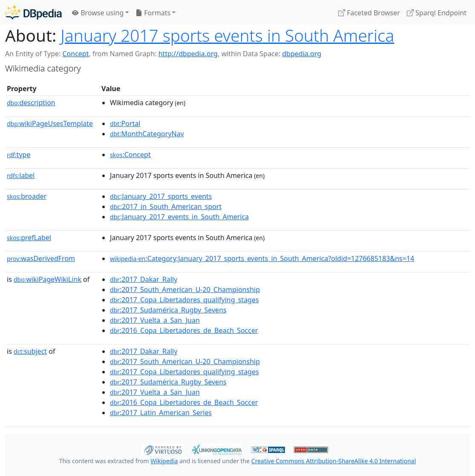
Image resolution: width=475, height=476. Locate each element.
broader (27, 196)
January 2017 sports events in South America (227, 35)
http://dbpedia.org (188, 54)
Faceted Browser (369, 13)
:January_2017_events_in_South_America (179, 217)
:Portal (125, 123)
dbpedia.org (302, 54)
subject (30, 351)
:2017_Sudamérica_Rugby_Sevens (168, 310)
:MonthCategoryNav (147, 134)
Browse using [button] (98, 13)
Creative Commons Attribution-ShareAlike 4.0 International (334, 461)
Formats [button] (153, 13)
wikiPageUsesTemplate (50, 123)
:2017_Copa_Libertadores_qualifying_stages (184, 300)
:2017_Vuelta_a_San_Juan (155, 320)
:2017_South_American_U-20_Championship (185, 290)
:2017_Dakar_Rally (144, 279)
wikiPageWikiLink (47, 279)
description (31, 103)
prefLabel (29, 238)
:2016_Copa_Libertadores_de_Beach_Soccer (184, 330)
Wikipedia (164, 461)
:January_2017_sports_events (161, 196)
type (19, 155)
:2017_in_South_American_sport (166, 206)
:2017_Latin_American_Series (161, 413)
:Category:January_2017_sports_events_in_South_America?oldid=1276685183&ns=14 (262, 258)
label (21, 175)
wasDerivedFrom (41, 258)
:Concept (130, 155)
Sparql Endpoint (437, 13)
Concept (75, 54)
